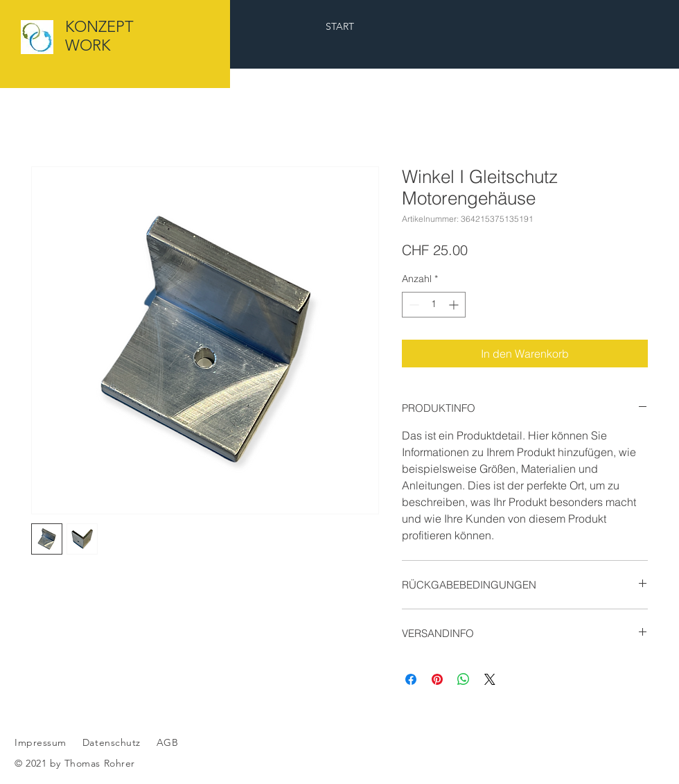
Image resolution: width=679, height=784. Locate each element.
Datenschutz (113, 742)
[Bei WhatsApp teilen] (464, 679)
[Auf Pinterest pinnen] (437, 679)
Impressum (41, 742)
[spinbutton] (434, 305)
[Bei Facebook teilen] (411, 679)
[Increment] (455, 305)
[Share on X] (490, 679)
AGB (166, 742)
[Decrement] (413, 305)
